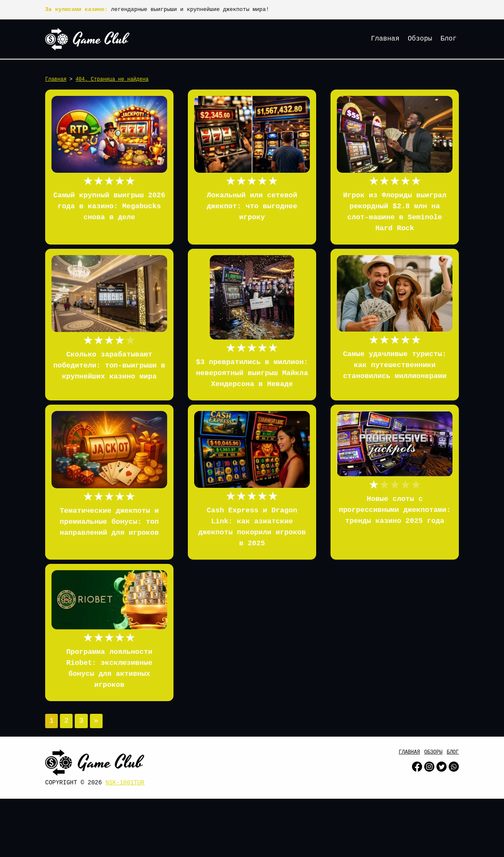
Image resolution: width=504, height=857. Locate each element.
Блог (449, 39)
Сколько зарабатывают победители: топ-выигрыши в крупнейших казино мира (109, 366)
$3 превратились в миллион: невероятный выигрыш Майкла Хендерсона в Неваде (252, 373)
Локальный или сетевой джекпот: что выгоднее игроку (252, 206)
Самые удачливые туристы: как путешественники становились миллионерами (395, 365)
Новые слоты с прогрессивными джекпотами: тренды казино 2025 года (394, 510)
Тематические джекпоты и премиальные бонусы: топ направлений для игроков (110, 522)
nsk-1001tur (125, 783)
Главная (385, 39)
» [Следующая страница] (96, 721)
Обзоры (420, 39)
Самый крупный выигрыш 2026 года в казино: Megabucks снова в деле (109, 206)
